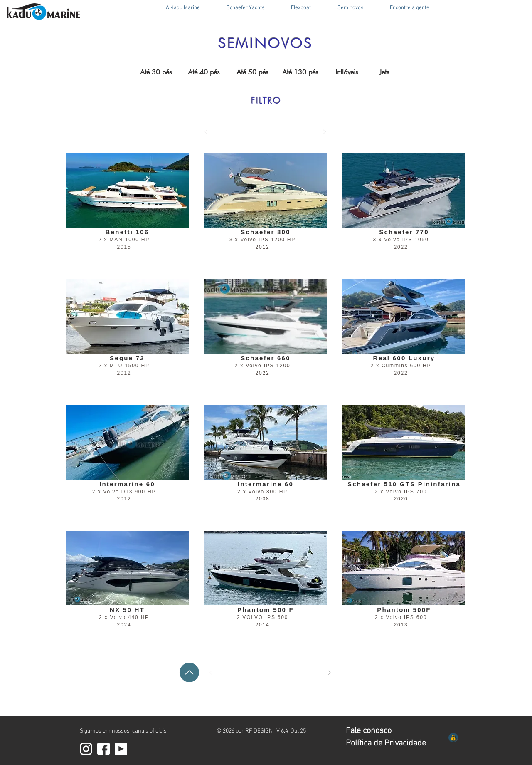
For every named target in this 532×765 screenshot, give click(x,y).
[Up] (189, 672)
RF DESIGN (259, 731)
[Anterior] (206, 132)
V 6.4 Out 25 (291, 731)
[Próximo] (324, 132)
